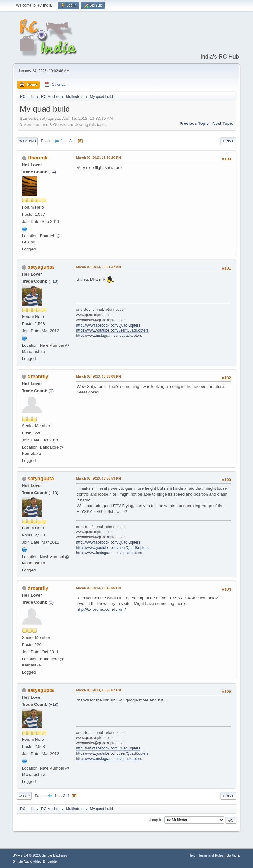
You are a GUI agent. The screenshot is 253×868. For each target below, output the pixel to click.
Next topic (223, 123)
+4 (52, 172)
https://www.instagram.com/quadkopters (109, 336)
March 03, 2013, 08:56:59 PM (99, 478)
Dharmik (37, 158)
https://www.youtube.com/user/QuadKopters (112, 330)
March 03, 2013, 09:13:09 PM (99, 588)
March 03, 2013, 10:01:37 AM (99, 267)
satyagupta (41, 267)
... (67, 141)
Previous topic (194, 123)
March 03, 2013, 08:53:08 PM (99, 376)
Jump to (156, 820)
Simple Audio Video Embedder (35, 861)
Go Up (24, 796)
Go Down (27, 141)
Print (229, 141)
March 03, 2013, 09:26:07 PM (99, 690)
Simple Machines (55, 855)
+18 (53, 281)
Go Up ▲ (233, 855)
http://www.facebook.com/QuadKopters (108, 325)
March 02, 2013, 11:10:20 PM (99, 158)
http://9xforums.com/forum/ (101, 609)
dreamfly (38, 377)
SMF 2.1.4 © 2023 (26, 855)
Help (192, 855)
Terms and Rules (211, 855)
